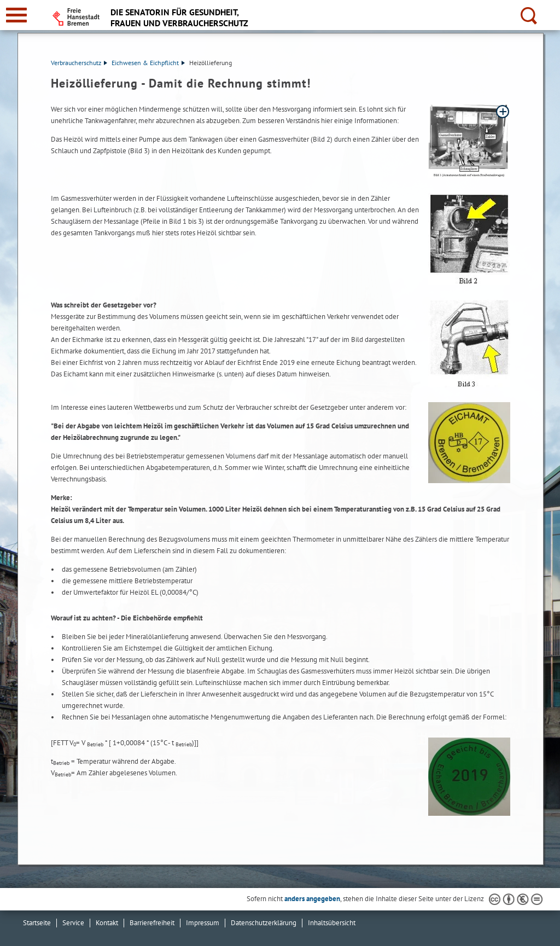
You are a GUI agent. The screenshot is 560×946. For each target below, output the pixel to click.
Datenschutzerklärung (264, 923)
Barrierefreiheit (152, 923)
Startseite (37, 923)
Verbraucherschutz (79, 63)
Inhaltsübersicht (332, 923)
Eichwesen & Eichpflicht (148, 63)
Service (73, 923)
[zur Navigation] (16, 15)
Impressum (203, 923)
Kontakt (107, 923)
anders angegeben (312, 899)
